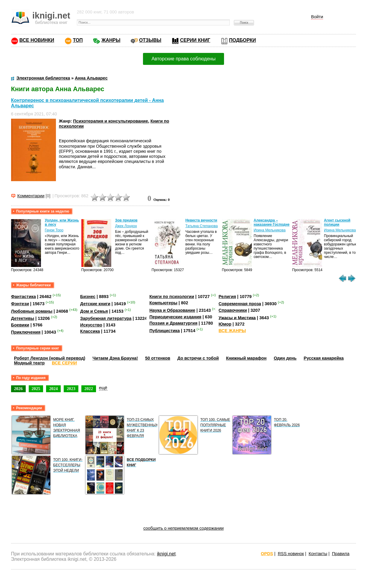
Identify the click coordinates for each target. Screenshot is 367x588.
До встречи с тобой (198, 358)
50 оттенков (158, 358)
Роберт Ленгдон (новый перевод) (50, 358)
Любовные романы (32, 311)
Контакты (318, 554)
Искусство (91, 325)
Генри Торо (54, 230)
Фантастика (23, 297)
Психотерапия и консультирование (111, 121)
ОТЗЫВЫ (150, 40)
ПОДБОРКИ (243, 40)
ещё (103, 388)
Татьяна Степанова (202, 226)
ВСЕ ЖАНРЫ (232, 331)
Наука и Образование (172, 310)
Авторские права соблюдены (183, 59)
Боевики (20, 325)
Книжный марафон (246, 358)
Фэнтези (20, 304)
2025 (36, 389)
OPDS (267, 554)
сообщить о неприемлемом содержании (183, 528)
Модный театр (29, 363)
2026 (18, 389)
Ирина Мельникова (270, 230)
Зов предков (126, 220)
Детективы (23, 318)
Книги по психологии (172, 297)
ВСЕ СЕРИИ (64, 363)
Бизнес (88, 297)
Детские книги (95, 304)
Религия (227, 297)
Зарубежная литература (106, 318)
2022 (89, 389)
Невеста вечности (201, 220)
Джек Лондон (126, 226)
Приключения (26, 332)
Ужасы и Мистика (237, 317)
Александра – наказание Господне (272, 222)
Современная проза (240, 304)
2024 (53, 389)
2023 (71, 389)
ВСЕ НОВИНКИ (37, 40)
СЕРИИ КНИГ (195, 40)
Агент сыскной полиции (337, 222)
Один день (285, 358)
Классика (90, 331)
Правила (341, 554)
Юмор (225, 324)
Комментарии (31, 196)
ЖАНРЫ (111, 40)
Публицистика (165, 331)
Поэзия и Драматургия (173, 323)
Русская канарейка (324, 358)
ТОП (78, 40)
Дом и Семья (94, 311)
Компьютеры (163, 303)
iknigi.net (166, 554)
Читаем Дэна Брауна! (115, 358)
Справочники (233, 310)
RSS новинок (291, 554)
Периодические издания (175, 317)
